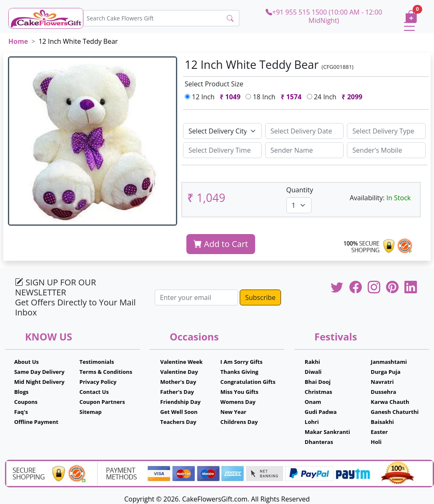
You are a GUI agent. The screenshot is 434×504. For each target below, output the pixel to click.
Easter (379, 432)
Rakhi (312, 362)
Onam (313, 402)
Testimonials (97, 362)
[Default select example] (222, 131)
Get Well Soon (179, 412)
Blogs (21, 392)
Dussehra (383, 392)
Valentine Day (179, 372)
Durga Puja (385, 372)
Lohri (312, 422)
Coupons (26, 402)
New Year (233, 412)
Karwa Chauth (390, 402)
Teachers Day (178, 422)
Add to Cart (221, 244)
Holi (376, 442)
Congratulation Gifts (248, 382)
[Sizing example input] (305, 131)
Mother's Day (178, 382)
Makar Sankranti (327, 432)
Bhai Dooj (318, 382)
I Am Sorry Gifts (242, 362)
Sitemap (91, 412)
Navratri (382, 382)
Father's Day (177, 392)
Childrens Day (239, 422)
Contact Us (94, 392)
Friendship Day (180, 402)
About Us (26, 362)
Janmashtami (389, 362)
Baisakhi (382, 422)
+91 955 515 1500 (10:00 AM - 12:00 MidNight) (324, 16)
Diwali (313, 372)
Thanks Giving (240, 372)
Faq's (21, 412)
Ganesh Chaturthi (395, 412)
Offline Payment (36, 422)
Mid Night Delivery (39, 382)
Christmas (319, 392)
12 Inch (214, 97)
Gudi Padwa (321, 412)
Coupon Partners (102, 402)
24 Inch (336, 97)
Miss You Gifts (240, 392)
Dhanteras (319, 442)
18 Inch (275, 97)
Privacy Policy (98, 382)
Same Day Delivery (39, 372)
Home (18, 41)
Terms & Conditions (106, 372)
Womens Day (238, 402)
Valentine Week (181, 362)
